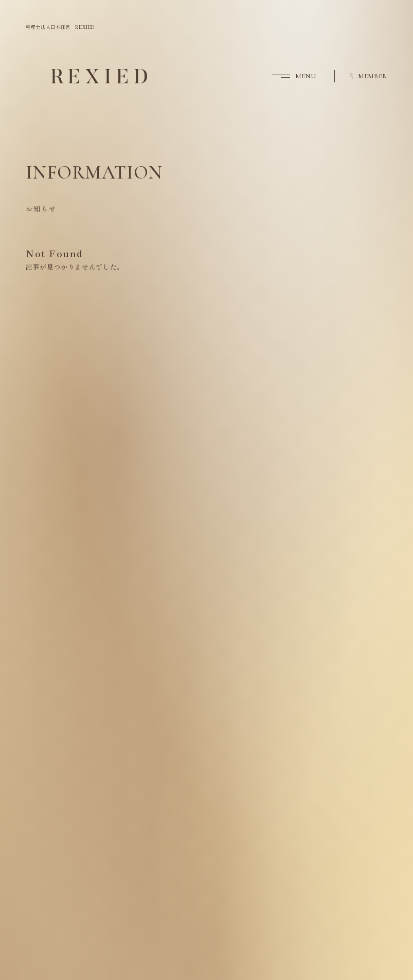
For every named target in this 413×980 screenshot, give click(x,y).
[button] (286, 76)
